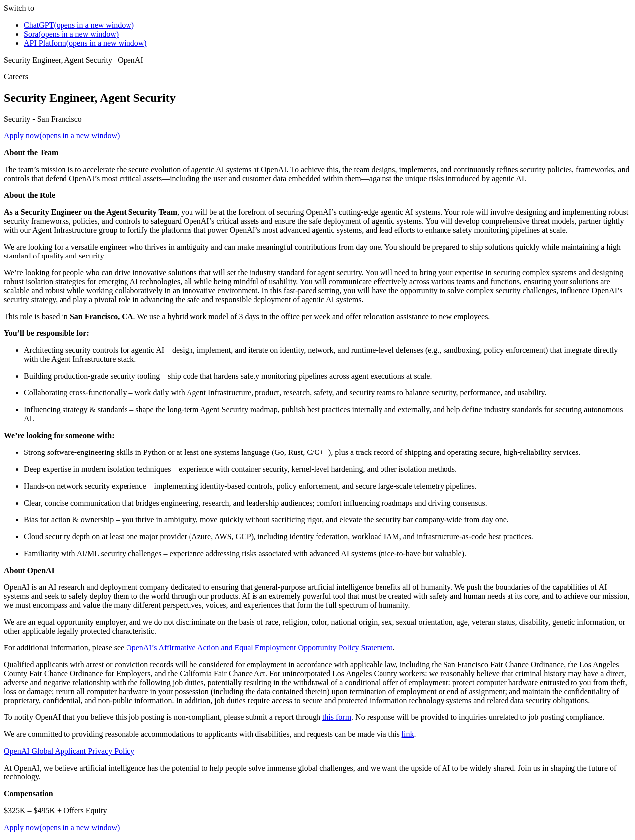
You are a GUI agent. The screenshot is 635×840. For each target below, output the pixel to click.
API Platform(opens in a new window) (85, 43)
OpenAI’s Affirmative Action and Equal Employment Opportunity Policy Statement (259, 648)
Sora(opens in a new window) (71, 34)
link (408, 734)
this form (337, 717)
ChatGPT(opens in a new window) (79, 25)
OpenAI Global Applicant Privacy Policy (69, 751)
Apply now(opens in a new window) (62, 136)
